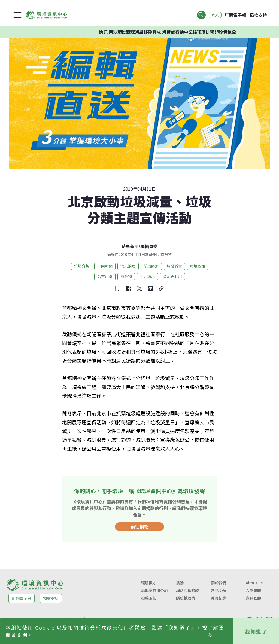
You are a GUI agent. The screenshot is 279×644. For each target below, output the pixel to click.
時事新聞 (130, 246)
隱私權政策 (186, 598)
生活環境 (147, 276)
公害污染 (105, 276)
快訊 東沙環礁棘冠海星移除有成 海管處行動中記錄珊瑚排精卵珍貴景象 (175, 32)
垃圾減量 (174, 266)
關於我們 (219, 583)
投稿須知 (149, 598)
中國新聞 (105, 266)
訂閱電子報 (235, 15)
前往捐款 (139, 527)
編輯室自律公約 (154, 590)
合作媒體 (253, 590)
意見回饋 (253, 598)
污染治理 (128, 266)
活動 (180, 583)
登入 (214, 15)
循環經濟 (151, 266)
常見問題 (219, 590)
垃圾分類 (82, 266)
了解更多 (216, 631)
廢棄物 (126, 276)
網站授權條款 (187, 590)
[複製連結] (161, 288)
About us (254, 583)
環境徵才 (149, 583)
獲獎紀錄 (219, 598)
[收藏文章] (118, 288)
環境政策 (198, 266)
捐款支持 (258, 15)
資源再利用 (172, 276)
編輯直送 (149, 246)
